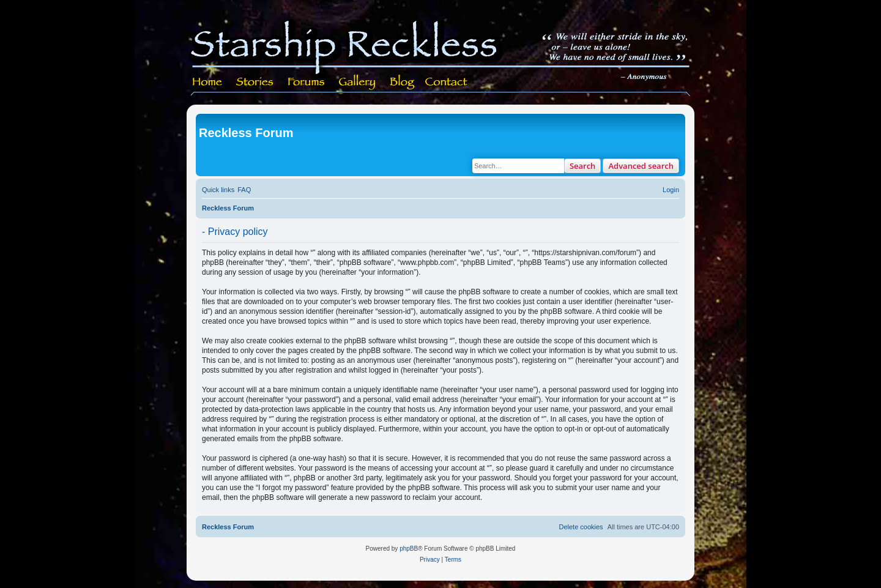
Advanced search (641, 166)
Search (583, 166)
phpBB (409, 549)
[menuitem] (244, 190)
